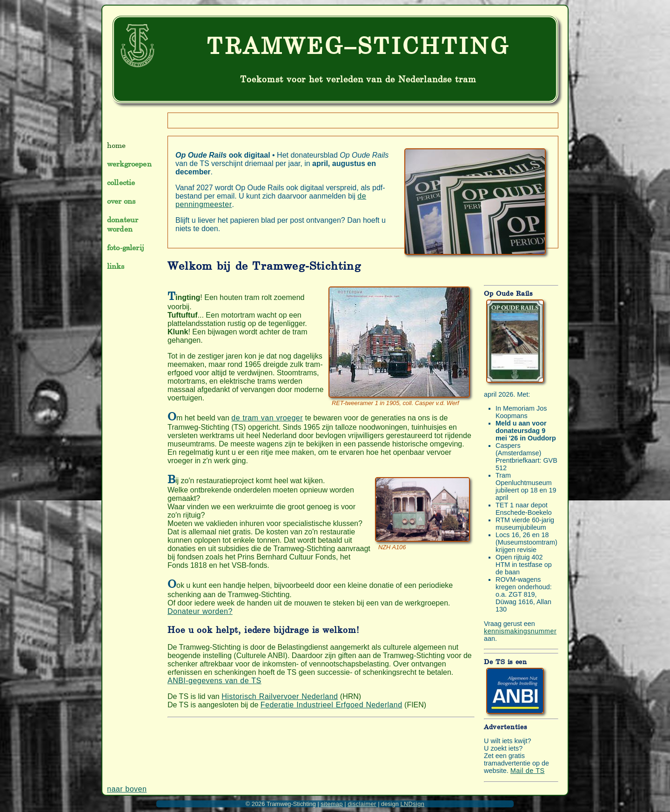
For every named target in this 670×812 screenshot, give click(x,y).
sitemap (332, 804)
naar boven (127, 789)
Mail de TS (528, 771)
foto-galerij (125, 247)
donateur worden (123, 224)
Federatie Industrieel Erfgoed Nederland (332, 705)
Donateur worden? (200, 611)
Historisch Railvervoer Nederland (280, 696)
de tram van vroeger (267, 418)
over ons (121, 201)
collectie (121, 182)
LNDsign (412, 804)
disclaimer (362, 804)
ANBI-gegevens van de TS (214, 681)
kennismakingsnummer (520, 631)
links (116, 266)
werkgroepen (129, 164)
